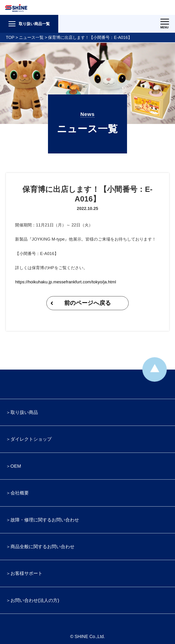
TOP (10, 37)
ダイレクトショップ (31, 439)
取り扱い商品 (24, 412)
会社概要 (20, 493)
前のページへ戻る (88, 303)
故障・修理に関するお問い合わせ (45, 520)
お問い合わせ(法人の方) (35, 600)
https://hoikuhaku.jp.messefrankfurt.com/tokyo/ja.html (66, 282)
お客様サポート (27, 573)
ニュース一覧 (31, 37)
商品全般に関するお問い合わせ (42, 547)
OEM (16, 466)
